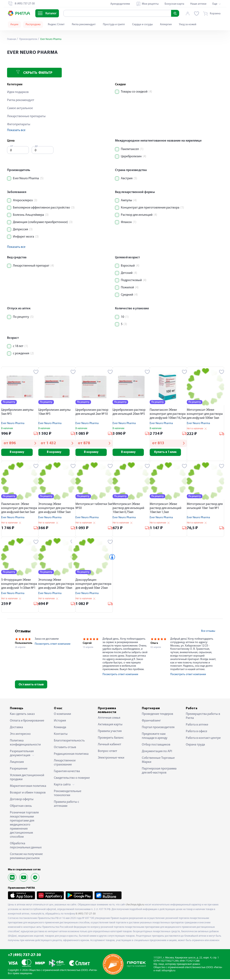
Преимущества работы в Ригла (203, 717)
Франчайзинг (151, 721)
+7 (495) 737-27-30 (24, 956)
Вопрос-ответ (108, 752)
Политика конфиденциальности (25, 743)
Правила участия (110, 732)
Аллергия (166, 24)
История (60, 721)
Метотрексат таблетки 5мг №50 (94, 507)
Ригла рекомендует (84, 24)
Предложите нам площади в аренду (155, 737)
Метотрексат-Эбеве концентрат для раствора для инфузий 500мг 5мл (205, 414)
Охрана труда (195, 745)
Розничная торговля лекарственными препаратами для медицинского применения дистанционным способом (24, 826)
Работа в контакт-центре (203, 739)
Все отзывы (208, 632)
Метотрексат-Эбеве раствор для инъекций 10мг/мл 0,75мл (128, 509)
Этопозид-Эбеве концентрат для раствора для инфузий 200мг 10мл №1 (56, 585)
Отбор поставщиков (156, 745)
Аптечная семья (109, 719)
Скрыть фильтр (34, 72)
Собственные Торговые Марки (158, 761)
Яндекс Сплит (56, 24)
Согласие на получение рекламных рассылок (26, 857)
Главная (12, 39)
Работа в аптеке (197, 726)
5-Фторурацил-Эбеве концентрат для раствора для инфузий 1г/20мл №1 (19, 585)
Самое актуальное (20, 108)
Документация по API (157, 752)
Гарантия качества (67, 772)
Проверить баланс (111, 739)
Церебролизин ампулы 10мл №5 (54, 412)
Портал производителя (158, 728)
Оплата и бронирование (27, 721)
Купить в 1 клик (168, 452)
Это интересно (20, 735)
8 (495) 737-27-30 (86, 914)
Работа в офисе (197, 732)
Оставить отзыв (31, 685)
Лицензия (17, 763)
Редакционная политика (71, 755)
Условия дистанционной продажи (27, 778)
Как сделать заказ (22, 715)
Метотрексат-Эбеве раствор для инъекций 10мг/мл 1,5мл (166, 509)
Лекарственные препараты (26, 116)
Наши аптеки (198, 4)
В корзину (20, 452)
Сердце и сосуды (142, 24)
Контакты (61, 735)
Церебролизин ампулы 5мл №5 (17, 412)
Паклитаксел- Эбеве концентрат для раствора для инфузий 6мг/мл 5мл (19, 509)
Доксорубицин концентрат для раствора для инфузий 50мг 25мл (93, 585)
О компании (62, 715)
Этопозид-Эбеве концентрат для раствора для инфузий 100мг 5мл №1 (56, 509)
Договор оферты (22, 800)
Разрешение (19, 769)
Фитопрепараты (19, 124)
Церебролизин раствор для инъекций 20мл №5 (129, 412)
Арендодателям (120, 4)
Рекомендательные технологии (68, 794)
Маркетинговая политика (28, 787)
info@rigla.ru (168, 971)
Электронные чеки (111, 759)
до (36, 146)
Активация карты (110, 725)
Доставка (16, 728)
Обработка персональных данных (26, 846)
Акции (14, 24)
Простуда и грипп (114, 24)
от (12, 146)
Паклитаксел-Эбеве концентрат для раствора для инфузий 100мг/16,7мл (168, 414)
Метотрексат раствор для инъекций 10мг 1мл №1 (205, 507)
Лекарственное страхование (65, 763)
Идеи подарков (18, 92)
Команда (60, 728)
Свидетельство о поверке (72, 779)
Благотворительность (69, 741)
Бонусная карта (174, 4)
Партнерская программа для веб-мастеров (159, 771)
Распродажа (33, 24)
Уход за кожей (188, 24)
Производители (29, 39)
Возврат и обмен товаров (28, 793)
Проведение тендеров (157, 715)
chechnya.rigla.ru (135, 905)
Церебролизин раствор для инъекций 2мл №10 (92, 412)
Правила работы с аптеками (66, 805)
